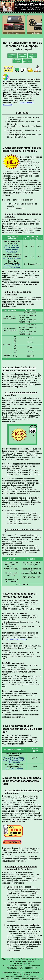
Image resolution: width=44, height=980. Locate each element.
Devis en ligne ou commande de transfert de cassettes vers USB (24, 136)
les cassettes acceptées (17, 639)
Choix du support (32, 56)
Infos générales (27, 61)
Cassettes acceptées (12, 56)
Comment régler (17, 61)
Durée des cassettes (22, 56)
